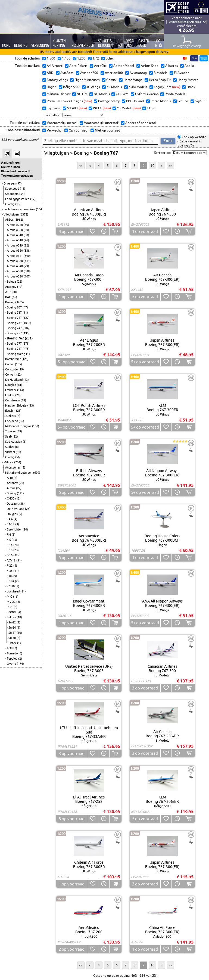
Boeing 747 (15, 328)
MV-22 (12, 602)
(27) (19, 488)
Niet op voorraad (107, 130)
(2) (17, 581)
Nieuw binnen (10, 167)
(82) (26, 245)
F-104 (11, 581)
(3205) (20, 302)
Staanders (12, 194)
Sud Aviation (14, 442)
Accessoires (13, 467)
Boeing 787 (15, 349)
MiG (10, 597)
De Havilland (14, 380)
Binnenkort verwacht (16, 171)
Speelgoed (13, 189)
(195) (26, 333)
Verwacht (54, 130)
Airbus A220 (15, 225)
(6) (20, 653)
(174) (20, 664)
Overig (10, 204)
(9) (20, 514)
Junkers (11, 416)
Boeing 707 (15, 307)
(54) (22, 194)
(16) (14, 297)
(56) (18, 457)
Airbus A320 (15, 251)
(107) (27, 276)
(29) (18, 395)
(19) (21, 369)
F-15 (10, 550)
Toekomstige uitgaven (17, 176)
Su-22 (13, 622)
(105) (18, 364)
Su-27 (13, 633)
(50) (26, 225)
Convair (11, 374)
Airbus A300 (15, 230)
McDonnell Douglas (19, 426)
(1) (28, 354)
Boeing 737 (15, 323)
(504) (26, 328)
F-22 (10, 566)
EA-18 (11, 524)
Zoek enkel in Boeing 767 (190, 143)
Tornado (13, 653)
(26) (26, 240)
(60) (26, 230)
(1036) (27, 323)
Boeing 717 (15, 313)
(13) (18, 204)
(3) (17, 524)
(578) (26, 344)
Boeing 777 (15, 344)
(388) (27, 271)
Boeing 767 (16, 338)
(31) (19, 560)
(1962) (19, 220)
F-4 (9, 535)
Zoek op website (194, 137)
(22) (20, 282)
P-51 (10, 607)
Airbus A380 (15, 276)
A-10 (10, 478)
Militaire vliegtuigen (19, 473)
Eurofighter (15, 529)
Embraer (11, 390)
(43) (26, 380)
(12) (18, 498)
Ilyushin (11, 411)
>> (170, 166)
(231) (29, 338)
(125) (25, 359)
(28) (19, 411)
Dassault (13, 504)
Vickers (10, 452)
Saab (9, 436)
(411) (27, 261)
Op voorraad (78, 130)
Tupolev (11, 431)
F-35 (10, 571)
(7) (15, 648)
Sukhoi (10, 447)
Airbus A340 (15, 266)
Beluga (12, 282)
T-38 (10, 648)
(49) (19, 431)
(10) (18, 452)
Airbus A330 (15, 261)
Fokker (10, 395)
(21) (23, 591)
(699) (37, 473)
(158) (36, 426)
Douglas (11, 385)
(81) (20, 385)
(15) (23, 189)
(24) (16, 545)
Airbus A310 (15, 235)
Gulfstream (13, 400)
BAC (8, 297)
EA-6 (10, 519)
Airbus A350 (15, 271)
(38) (22, 504)
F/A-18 (12, 560)
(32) (16, 555)
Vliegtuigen (12, 214)
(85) (21, 421)
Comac (10, 364)
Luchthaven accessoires (20, 209)
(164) (39, 209)
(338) (27, 251)
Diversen (10, 183)
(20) (21, 483)
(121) (20, 493)
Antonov (11, 287)
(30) (26, 235)
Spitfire (12, 612)
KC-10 (11, 586)
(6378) (24, 214)
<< (81, 166)
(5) (18, 416)
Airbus (10, 220)
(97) (19, 183)
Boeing (10, 302)
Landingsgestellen (18, 199)
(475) (26, 349)
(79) (26, 266)
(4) (15, 519)
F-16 (10, 555)
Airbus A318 (15, 240)
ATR (8, 292)
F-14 (10, 545)
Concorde (12, 369)
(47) (25, 307)
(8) (25, 442)
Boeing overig (16, 354)
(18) (23, 400)
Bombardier (13, 359)
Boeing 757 (15, 333)
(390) (27, 256)
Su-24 (13, 628)
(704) (18, 462)
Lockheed (12, 421)
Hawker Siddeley (17, 405)
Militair (9, 462)
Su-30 (13, 638)
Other (13, 643)
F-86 (10, 576)
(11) (25, 313)
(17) (33, 199)
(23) (28, 509)
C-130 (11, 498)
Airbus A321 (15, 256)
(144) (21, 390)
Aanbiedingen (11, 163)
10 (152, 166)
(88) (14, 292)
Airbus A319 (15, 245)
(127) (26, 318)
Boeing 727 (15, 318)
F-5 (9, 540)
